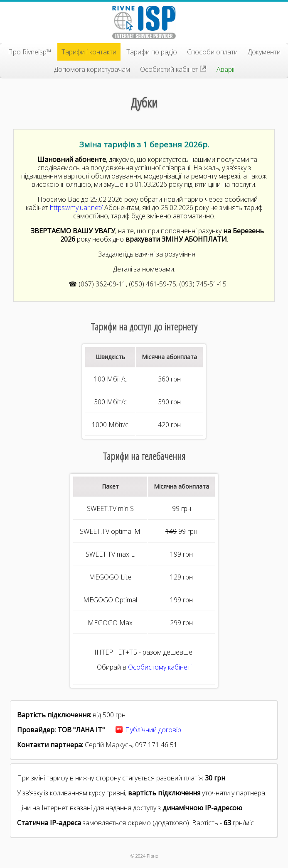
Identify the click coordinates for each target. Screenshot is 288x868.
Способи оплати (212, 52)
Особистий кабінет (173, 69)
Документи (264, 52)
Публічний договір (153, 730)
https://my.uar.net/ (76, 208)
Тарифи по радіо (152, 52)
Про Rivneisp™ (30, 52)
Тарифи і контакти (89, 52)
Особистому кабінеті (160, 667)
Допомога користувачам (92, 69)
